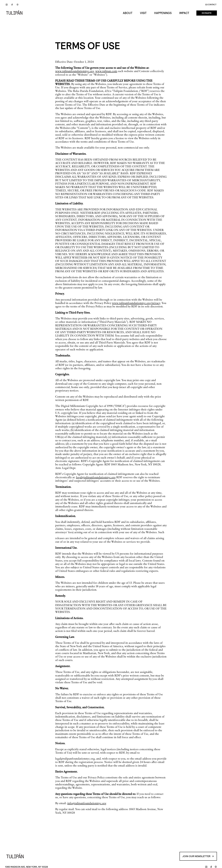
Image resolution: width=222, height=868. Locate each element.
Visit (143, 13)
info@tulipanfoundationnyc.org (87, 803)
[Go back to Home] (15, 13)
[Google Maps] (17, 5)
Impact (184, 13)
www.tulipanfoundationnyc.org (75, 71)
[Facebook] (12, 5)
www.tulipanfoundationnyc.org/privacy (136, 303)
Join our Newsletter (198, 856)
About (128, 13)
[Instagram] (7, 5)
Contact (211, 5)
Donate (207, 13)
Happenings (163, 13)
